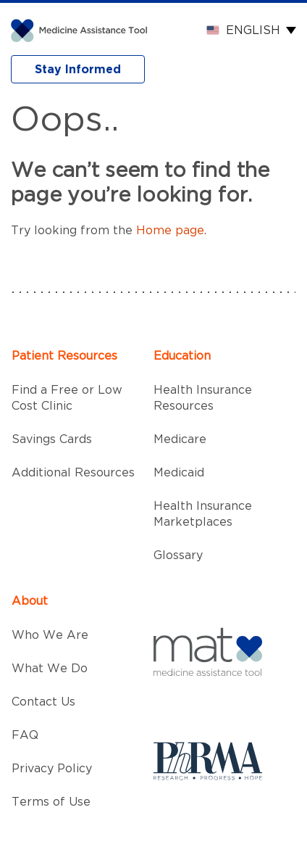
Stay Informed (78, 70)
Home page (170, 231)
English (253, 30)
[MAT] (82, 30)
